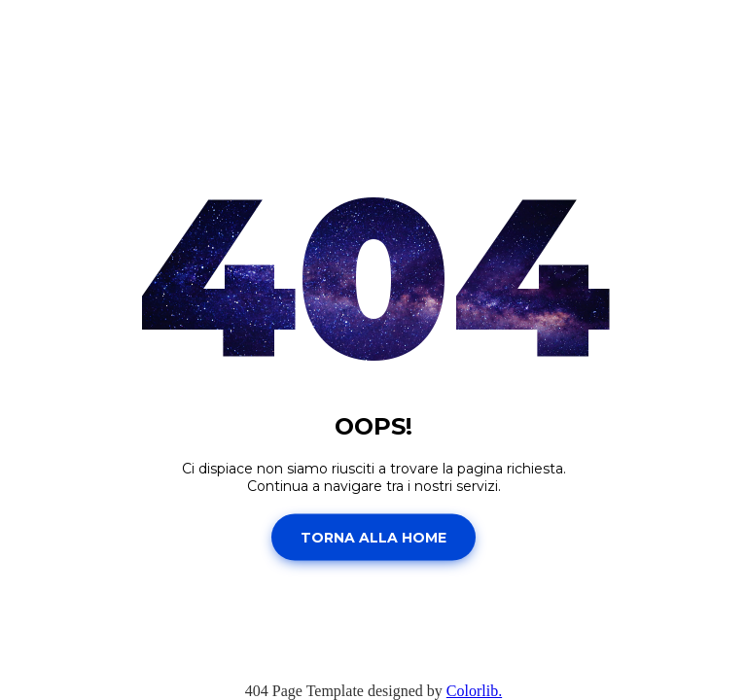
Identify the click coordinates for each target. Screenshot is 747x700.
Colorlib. (474, 691)
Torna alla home (373, 537)
